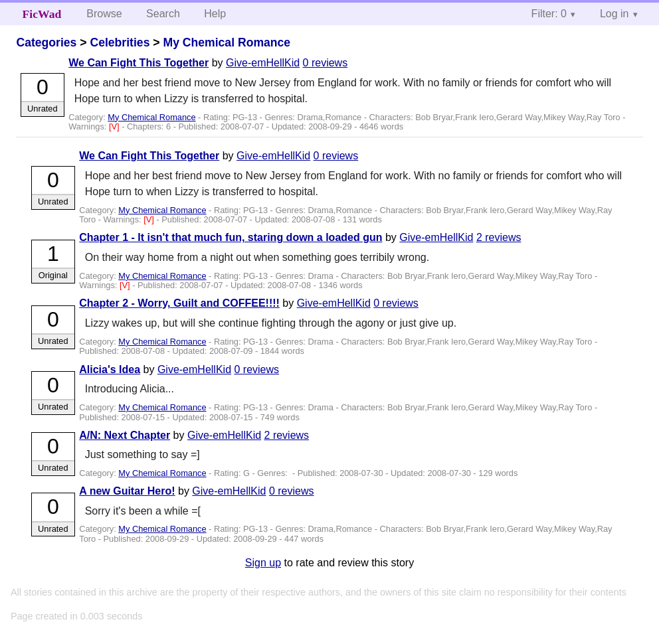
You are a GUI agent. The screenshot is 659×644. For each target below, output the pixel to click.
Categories (46, 42)
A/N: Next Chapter (125, 435)
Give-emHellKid (263, 63)
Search (163, 14)
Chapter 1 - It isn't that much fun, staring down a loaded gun (231, 237)
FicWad (42, 14)
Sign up (263, 563)
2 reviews (499, 237)
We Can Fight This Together (139, 63)
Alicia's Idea (110, 369)
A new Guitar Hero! (127, 491)
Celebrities (120, 42)
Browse (104, 14)
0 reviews (326, 63)
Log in (614, 14)
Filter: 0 (549, 14)
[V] (115, 126)
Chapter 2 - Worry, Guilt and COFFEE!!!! (179, 303)
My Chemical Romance (227, 42)
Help (215, 14)
